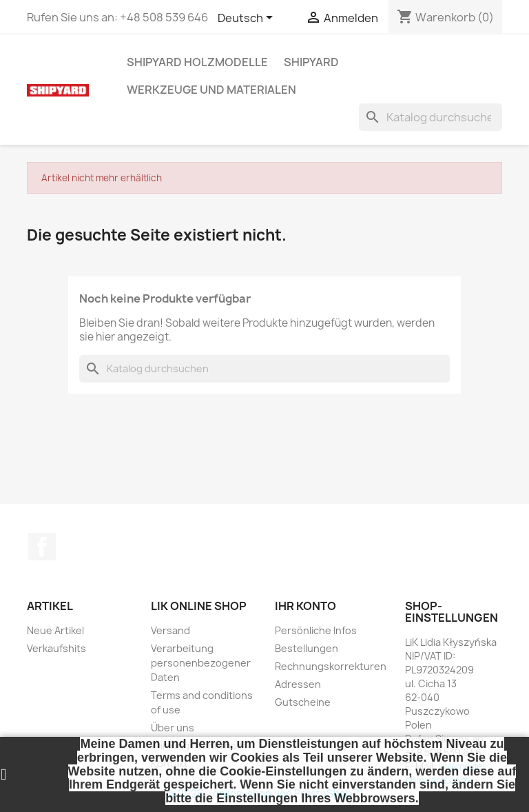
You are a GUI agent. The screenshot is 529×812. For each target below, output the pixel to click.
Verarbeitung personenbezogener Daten (201, 663)
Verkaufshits (56, 648)
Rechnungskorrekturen (331, 666)
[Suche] (431, 117)
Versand (170, 630)
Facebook (42, 547)
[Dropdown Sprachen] (248, 19)
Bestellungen (307, 648)
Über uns (173, 728)
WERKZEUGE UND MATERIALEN (211, 90)
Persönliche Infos (316, 630)
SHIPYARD (311, 62)
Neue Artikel (55, 630)
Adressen (298, 684)
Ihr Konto (305, 606)
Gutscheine (303, 702)
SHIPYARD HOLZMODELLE (197, 62)
